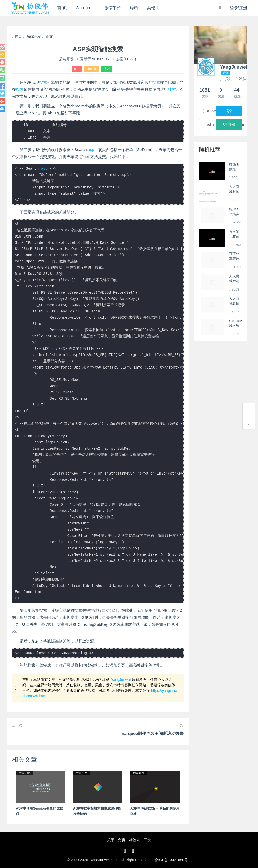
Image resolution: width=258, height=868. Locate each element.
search (91, 69)
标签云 (134, 840)
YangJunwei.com (104, 860)
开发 (147, 840)
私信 (241, 79)
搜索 (107, 69)
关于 (111, 840)
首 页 (62, 8)
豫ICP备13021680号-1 (173, 860)
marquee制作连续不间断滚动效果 (152, 734)
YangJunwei (121, 680)
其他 (151, 8)
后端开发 (34, 36)
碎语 (134, 8)
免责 (122, 840)
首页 (17, 36)
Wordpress (86, 8)
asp (77, 69)
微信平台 (113, 8)
